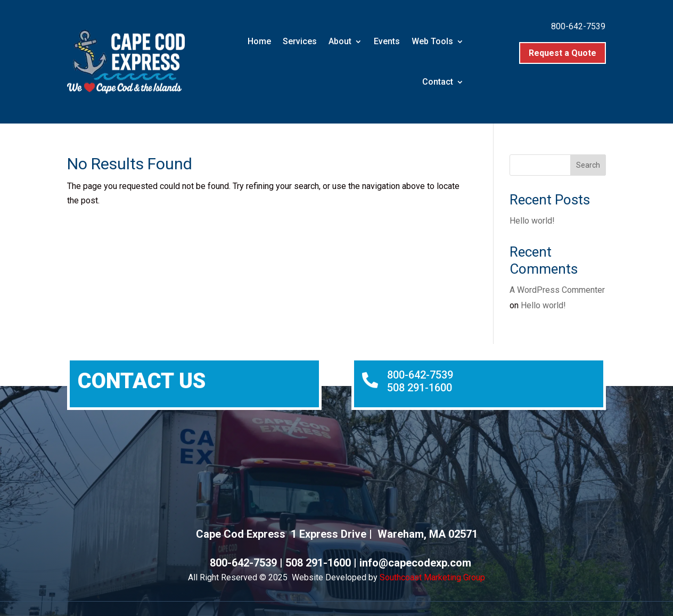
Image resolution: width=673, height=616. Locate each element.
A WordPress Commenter (557, 290)
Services (300, 41)
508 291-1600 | (322, 563)
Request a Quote (563, 53)
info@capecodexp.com (415, 563)
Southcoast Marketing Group (432, 577)
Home (259, 41)
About (340, 41)
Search (588, 165)
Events (387, 41)
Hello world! (532, 221)
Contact (438, 82)
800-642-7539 (578, 26)
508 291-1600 (420, 388)
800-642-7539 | (248, 563)
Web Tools (432, 41)
